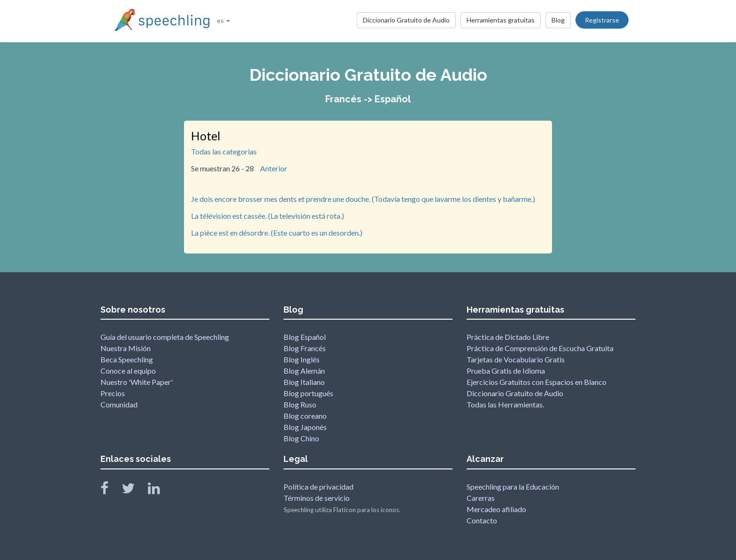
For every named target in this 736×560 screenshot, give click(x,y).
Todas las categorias (224, 151)
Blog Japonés (305, 427)
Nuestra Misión (126, 348)
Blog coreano (305, 416)
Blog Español (305, 337)
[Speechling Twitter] (134, 490)
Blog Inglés (302, 359)
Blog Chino (301, 438)
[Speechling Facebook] (110, 490)
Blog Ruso (300, 404)
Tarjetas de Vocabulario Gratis (516, 359)
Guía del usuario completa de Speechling (165, 337)
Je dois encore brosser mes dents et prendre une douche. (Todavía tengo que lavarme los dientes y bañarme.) (363, 199)
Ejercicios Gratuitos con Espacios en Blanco (537, 382)
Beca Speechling (127, 359)
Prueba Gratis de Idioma (506, 371)
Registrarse (602, 20)
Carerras (481, 498)
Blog (558, 20)
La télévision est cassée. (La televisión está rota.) (268, 216)
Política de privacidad (318, 487)
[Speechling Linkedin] (160, 490)
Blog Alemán (304, 371)
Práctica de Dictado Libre (508, 337)
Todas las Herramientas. (505, 404)
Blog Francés (305, 348)
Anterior (274, 168)
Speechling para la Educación (513, 487)
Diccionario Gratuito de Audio (406, 20)
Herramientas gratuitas (501, 20)
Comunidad (119, 404)
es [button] (223, 20)
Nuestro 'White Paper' (137, 382)
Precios (113, 393)
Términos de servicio (317, 498)
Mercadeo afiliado (496, 509)
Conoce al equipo (128, 371)
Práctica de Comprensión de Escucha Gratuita (540, 348)
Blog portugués (308, 393)
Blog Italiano (304, 382)
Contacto (482, 520)
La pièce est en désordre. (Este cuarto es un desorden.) (277, 233)
